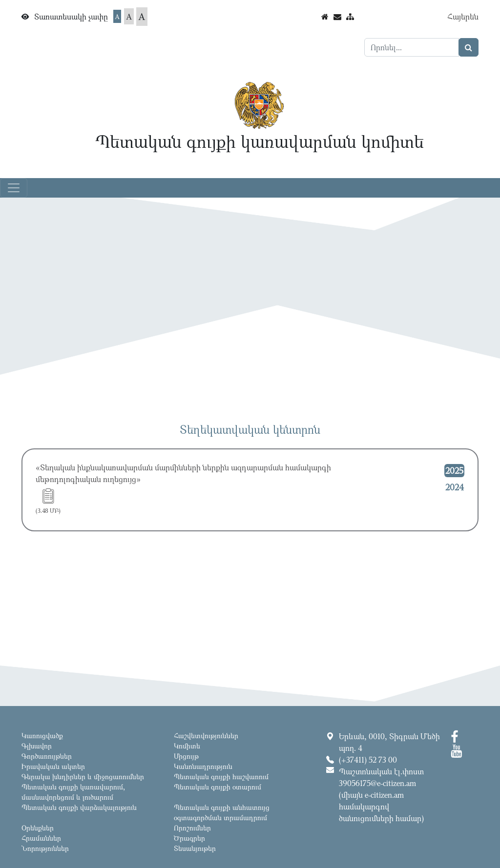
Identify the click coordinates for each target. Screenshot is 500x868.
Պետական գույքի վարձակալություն (79, 807)
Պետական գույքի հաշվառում (221, 777)
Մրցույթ (186, 756)
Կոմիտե (187, 746)
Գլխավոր (37, 746)
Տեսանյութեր (195, 848)
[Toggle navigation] (14, 188)
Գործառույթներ (47, 756)
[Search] (412, 47)
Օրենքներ (38, 828)
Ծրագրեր (189, 838)
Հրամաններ (41, 838)
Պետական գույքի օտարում (218, 787)
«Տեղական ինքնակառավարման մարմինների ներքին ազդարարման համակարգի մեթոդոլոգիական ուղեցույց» (183, 473)
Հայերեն (463, 17)
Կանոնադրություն (203, 766)
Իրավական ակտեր (53, 766)
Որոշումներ (192, 828)
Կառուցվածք (42, 736)
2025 (454, 470)
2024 (454, 487)
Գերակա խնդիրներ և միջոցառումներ (83, 777)
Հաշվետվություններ (206, 736)
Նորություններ (45, 848)
